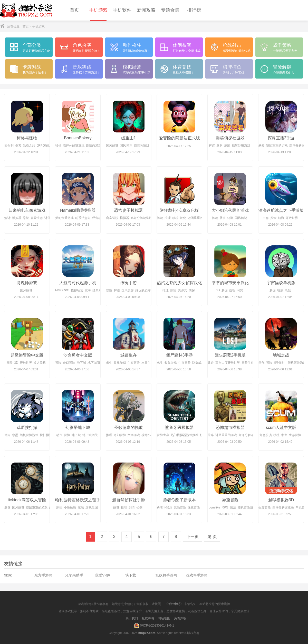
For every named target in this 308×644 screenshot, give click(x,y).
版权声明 (148, 618)
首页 (26, 26)
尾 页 (212, 537)
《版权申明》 (174, 604)
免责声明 (180, 618)
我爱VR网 (103, 575)
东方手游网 (43, 575)
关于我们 (132, 618)
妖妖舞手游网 (166, 575)
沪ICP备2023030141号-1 (154, 626)
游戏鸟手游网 (197, 575)
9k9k (8, 575)
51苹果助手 (74, 575)
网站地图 (164, 618)
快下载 (131, 575)
